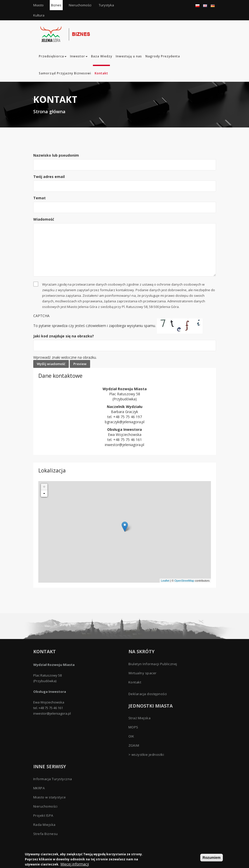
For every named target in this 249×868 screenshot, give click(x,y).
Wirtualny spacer (143, 673)
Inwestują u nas (129, 56)
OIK (131, 736)
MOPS (133, 727)
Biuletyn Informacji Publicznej (153, 664)
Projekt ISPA (43, 815)
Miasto (38, 5)
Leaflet (165, 581)
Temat (39, 198)
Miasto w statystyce (50, 797)
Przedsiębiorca (53, 56)
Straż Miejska (140, 718)
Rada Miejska (44, 825)
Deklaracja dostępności (148, 694)
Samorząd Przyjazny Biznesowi (65, 73)
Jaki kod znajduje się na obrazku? (64, 336)
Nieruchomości (80, 5)
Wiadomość (44, 219)
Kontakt (101, 73)
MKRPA (39, 788)
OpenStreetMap (184, 581)
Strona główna (49, 111)
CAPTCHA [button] (41, 316)
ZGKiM (134, 745)
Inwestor (79, 56)
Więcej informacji (75, 864)
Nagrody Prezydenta (163, 56)
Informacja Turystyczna (53, 779)
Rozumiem (212, 858)
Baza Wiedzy (102, 56)
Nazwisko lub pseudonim (56, 155)
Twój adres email (49, 177)
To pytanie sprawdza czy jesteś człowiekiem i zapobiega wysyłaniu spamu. (125, 337)
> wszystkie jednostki (146, 755)
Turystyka (106, 5)
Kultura (39, 15)
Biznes (56, 5)
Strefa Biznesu (46, 834)
